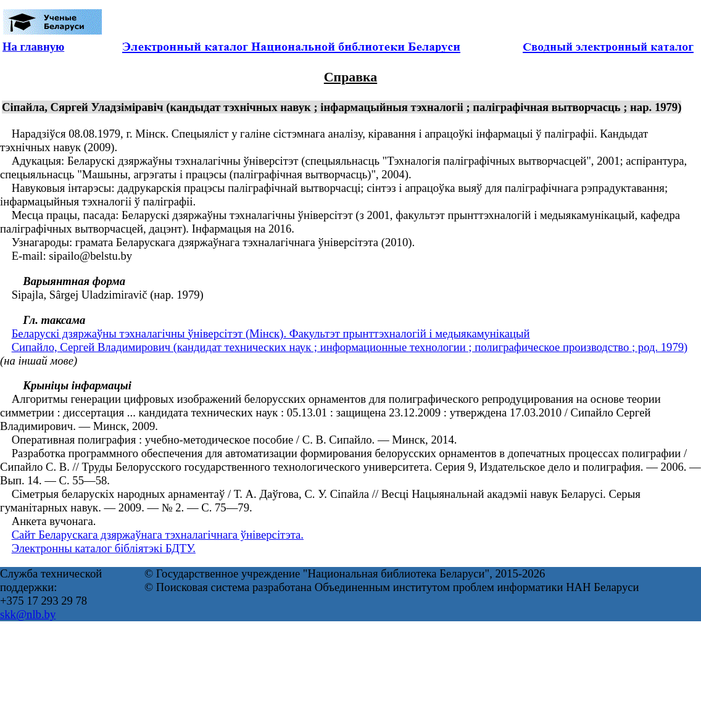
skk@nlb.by (28, 614)
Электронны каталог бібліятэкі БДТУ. (104, 548)
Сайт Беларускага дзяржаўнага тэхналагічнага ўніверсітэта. (158, 535)
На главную (33, 47)
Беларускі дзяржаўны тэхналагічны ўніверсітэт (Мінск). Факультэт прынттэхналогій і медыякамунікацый (271, 333)
